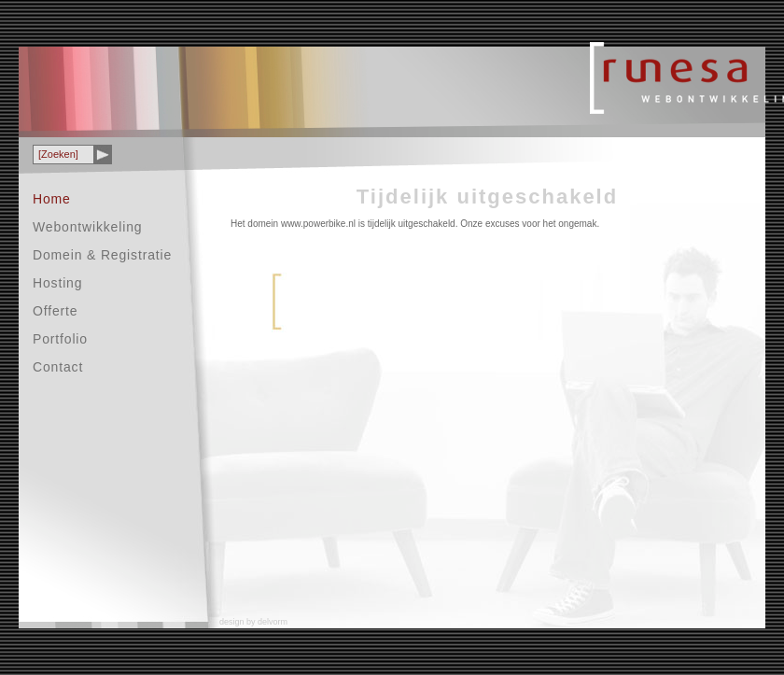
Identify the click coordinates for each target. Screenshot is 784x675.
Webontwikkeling (87, 227)
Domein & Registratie (102, 255)
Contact (58, 367)
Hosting (57, 283)
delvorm (273, 622)
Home (52, 199)
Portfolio (60, 339)
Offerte (55, 311)
